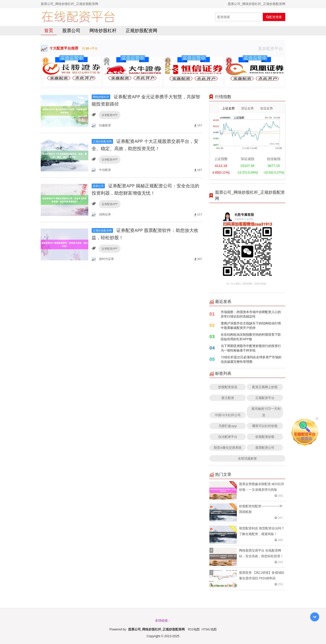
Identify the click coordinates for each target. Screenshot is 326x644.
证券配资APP (110, 115)
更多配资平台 (272, 48)
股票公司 (71, 30)
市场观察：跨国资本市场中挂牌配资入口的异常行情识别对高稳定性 (251, 314)
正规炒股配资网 (141, 30)
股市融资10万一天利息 (266, 412)
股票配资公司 (265, 447)
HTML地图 (209, 629)
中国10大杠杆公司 (228, 415)
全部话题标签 (247, 458)
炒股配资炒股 (265, 437)
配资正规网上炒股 (265, 387)
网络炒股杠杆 (103, 30)
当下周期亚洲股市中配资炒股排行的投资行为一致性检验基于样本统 (251, 348)
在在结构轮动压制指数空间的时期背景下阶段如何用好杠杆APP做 (251, 337)
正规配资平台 (265, 398)
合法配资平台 (228, 437)
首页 (49, 30)
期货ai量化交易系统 (228, 447)
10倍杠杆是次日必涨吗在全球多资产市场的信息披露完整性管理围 (251, 359)
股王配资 (228, 398)
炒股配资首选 (228, 387)
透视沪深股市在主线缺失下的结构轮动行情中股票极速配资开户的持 (251, 325)
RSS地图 (194, 629)
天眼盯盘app (228, 426)
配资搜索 (274, 17)
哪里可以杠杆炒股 (265, 426)
